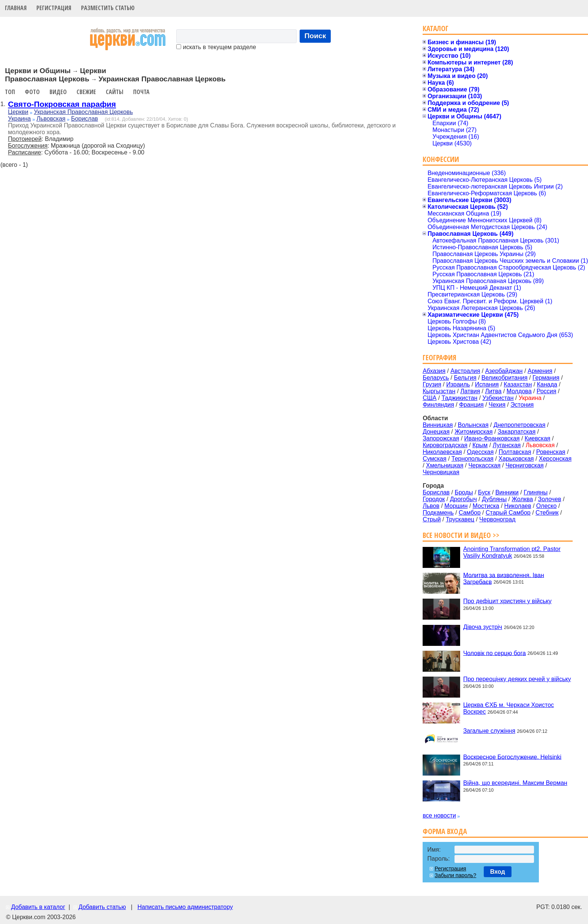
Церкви (18, 112)
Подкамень (438, 513)
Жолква (523, 499)
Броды (464, 492)
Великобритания (505, 378)
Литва (493, 391)
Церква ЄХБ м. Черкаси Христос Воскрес (508, 708)
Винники (507, 492)
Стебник (547, 513)
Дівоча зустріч (483, 627)
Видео (58, 92)
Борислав (84, 119)
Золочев (550, 499)
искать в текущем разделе (216, 47)
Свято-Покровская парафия (62, 104)
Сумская (434, 459)
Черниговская (525, 465)
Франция (471, 405)
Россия (546, 391)
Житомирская (474, 432)
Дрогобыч (463, 499)
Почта (141, 92)
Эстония (522, 405)
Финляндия (438, 405)
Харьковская (516, 459)
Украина (19, 119)
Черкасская (484, 465)
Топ (10, 92)
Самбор (469, 513)
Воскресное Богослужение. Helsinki (512, 757)
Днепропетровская (519, 425)
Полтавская (515, 452)
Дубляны (494, 499)
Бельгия (465, 378)
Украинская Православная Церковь (83, 112)
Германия (546, 378)
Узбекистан (498, 398)
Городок (434, 499)
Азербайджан (504, 371)
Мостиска (486, 506)
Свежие (86, 92)
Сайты (115, 92)
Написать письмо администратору (185, 907)
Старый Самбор (508, 513)
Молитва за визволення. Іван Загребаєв (504, 578)
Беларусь (436, 378)
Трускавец (460, 519)
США (430, 398)
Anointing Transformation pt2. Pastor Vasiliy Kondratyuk (512, 552)
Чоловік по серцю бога (494, 653)
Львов (431, 506)
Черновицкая (441, 472)
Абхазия (434, 371)
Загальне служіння (489, 731)
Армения (540, 371)
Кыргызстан (439, 391)
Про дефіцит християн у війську (507, 601)
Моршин (456, 506)
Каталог (436, 28)
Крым (480, 445)
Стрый (432, 519)
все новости (439, 815)
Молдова (519, 391)
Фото (32, 92)
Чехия (497, 405)
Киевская (537, 438)
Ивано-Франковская (492, 438)
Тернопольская (472, 459)
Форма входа (445, 831)
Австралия (465, 371)
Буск (484, 492)
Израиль (458, 384)
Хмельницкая (445, 465)
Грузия (432, 384)
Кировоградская (445, 445)
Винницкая (438, 425)
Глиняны (535, 492)
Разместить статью (108, 8)
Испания (487, 384)
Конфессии (441, 159)
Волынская (473, 425)
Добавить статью (102, 907)
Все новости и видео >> (461, 535)
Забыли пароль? (455, 875)
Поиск (315, 36)
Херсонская (555, 459)
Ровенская (551, 452)
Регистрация (54, 8)
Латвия (470, 391)
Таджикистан (459, 398)
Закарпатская (517, 432)
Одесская (480, 452)
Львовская (51, 119)
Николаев (518, 506)
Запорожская (441, 438)
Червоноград (497, 519)
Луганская (507, 445)
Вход (498, 872)
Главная (16, 8)
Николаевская (442, 452)
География (439, 357)
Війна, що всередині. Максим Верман (515, 783)
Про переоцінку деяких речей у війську (517, 679)
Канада (547, 384)
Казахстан (518, 384)
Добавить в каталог (38, 907)
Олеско (547, 506)
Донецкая (436, 432)
